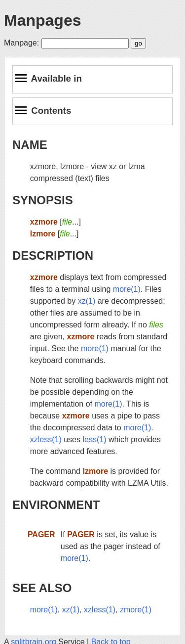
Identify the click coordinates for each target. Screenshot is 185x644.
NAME (30, 145)
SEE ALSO (42, 588)
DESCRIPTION (53, 255)
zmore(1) (136, 610)
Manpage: (21, 43)
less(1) (94, 439)
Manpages (42, 20)
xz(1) (87, 301)
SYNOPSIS (43, 200)
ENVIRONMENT (56, 505)
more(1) (127, 289)
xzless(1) (46, 439)
